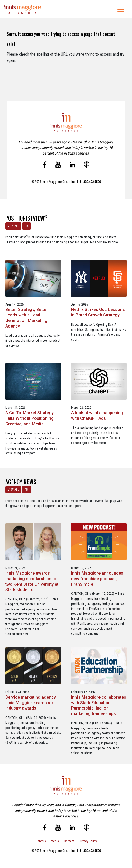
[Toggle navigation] (121, 9)
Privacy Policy (88, 841)
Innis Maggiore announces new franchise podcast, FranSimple (97, 579)
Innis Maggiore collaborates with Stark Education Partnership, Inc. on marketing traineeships (99, 705)
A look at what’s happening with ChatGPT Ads (97, 416)
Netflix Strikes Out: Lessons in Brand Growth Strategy (98, 312)
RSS (27, 226)
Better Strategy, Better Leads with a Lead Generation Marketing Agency (27, 318)
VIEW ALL (13, 226)
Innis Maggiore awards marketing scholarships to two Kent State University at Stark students (32, 581)
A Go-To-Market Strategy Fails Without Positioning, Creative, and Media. (30, 418)
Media (55, 841)
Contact (69, 841)
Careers (41, 841)
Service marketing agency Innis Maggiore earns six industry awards (31, 703)
